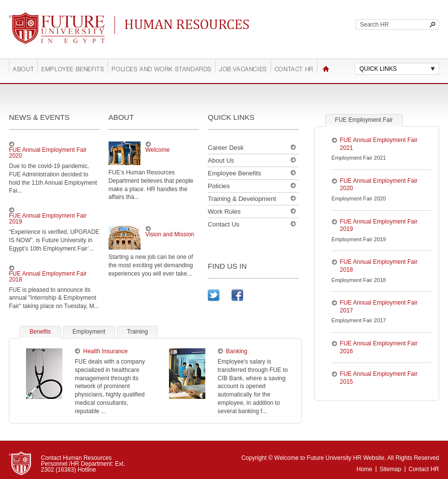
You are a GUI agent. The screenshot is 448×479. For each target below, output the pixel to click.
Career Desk (226, 148)
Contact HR (294, 70)
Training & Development (242, 199)
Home (326, 69)
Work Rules (224, 211)
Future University (45, 17)
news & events (39, 117)
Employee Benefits (73, 70)
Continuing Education (190, 24)
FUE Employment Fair (364, 120)
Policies (219, 186)
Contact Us (224, 224)
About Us (221, 160)
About (23, 70)
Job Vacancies (243, 70)
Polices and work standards (162, 70)
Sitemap (391, 469)
